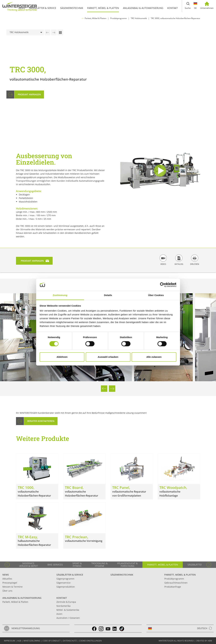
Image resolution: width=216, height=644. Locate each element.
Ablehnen (62, 357)
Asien (59, 614)
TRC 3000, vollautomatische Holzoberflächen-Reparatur (175, 18)
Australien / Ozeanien (68, 618)
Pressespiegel (10, 583)
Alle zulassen (154, 357)
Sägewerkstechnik (122, 575)
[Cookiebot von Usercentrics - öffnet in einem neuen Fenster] (162, 285)
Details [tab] (108, 295)
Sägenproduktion (66, 587)
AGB (19, 641)
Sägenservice (63, 583)
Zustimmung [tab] (60, 295)
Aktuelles (7, 579)
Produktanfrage (173, 587)
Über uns (7, 591)
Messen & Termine (12, 587)
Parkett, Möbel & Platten (96, 18)
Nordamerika (63, 606)
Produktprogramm (119, 18)
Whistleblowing (32, 641)
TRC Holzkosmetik (139, 18)
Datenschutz (70, 641)
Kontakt (62, 598)
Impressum (10, 641)
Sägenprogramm (65, 579)
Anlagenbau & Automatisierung (22, 598)
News (6, 575)
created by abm (204, 641)
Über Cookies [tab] (156, 295)
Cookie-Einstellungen (90, 641)
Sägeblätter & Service (70, 575)
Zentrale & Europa (66, 602)
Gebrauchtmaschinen (176, 583)
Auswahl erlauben (108, 357)
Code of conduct (52, 641)
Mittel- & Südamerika (68, 610)
